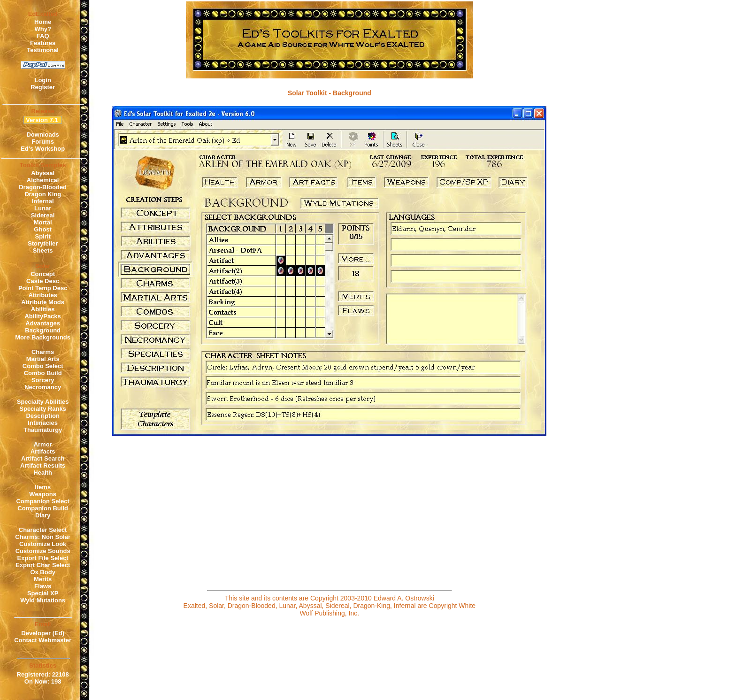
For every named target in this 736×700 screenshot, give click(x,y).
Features (43, 43)
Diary (43, 515)
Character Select (43, 530)
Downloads (42, 135)
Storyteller (43, 243)
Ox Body (42, 572)
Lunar (43, 208)
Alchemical (43, 180)
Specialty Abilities (43, 402)
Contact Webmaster (43, 640)
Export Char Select (43, 565)
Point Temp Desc (43, 288)
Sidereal (43, 215)
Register (43, 87)
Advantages (43, 323)
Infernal (43, 201)
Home (43, 22)
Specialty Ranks (43, 409)
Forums (43, 142)
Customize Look (43, 544)
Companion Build (43, 508)
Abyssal (43, 173)
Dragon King (43, 194)
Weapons (43, 494)
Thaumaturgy (43, 430)
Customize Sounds (43, 551)
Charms (43, 352)
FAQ (43, 36)
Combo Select (43, 366)
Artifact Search (43, 458)
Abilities (43, 309)
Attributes (42, 295)
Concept (43, 274)
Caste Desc (43, 281)
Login (42, 80)
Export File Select (43, 558)
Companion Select (42, 501)
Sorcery (43, 380)
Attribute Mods (43, 302)
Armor (43, 444)
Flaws (43, 586)
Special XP (43, 593)
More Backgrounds (43, 337)
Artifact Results (43, 465)
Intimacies (43, 423)
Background (43, 330)
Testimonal (43, 50)
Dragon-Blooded (43, 187)
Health (43, 473)
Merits (43, 579)
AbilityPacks (42, 316)
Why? (42, 29)
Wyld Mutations (43, 600)
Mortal (43, 222)
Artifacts (43, 451)
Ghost (43, 229)
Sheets (43, 250)
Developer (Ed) (43, 633)
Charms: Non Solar (43, 537)
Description (43, 416)
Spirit (43, 236)
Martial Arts (43, 359)
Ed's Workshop (43, 149)
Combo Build (43, 373)
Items (43, 487)
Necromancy (43, 387)
